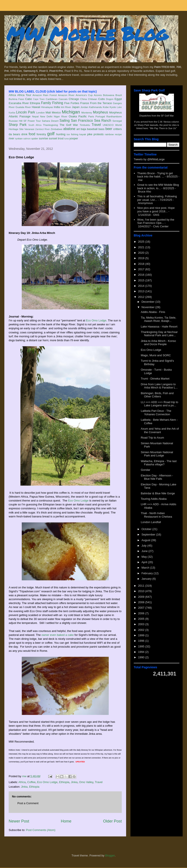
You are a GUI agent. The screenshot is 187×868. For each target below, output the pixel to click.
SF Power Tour (32, 121)
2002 (142, 630)
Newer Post (19, 821)
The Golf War (69, 125)
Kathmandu (95, 107)
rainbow (109, 134)
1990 (142, 657)
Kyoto (113, 107)
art (78, 129)
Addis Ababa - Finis (153, 312)
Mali (48, 112)
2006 (142, 613)
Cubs (102, 99)
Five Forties (72, 103)
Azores (98, 95)
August (146, 540)
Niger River (61, 116)
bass (101, 129)
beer (109, 129)
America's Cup (84, 95)
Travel (96, 125)
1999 (142, 635)
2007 (142, 608)
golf (51, 134)
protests (99, 134)
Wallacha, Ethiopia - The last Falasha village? (159, 463)
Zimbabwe (57, 129)
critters (118, 129)
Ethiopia (35, 103)
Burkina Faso (16, 99)
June (145, 551)
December (149, 302)
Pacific (83, 116)
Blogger (110, 855)
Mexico (56, 112)
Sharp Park (18, 125)
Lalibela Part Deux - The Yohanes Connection (156, 413)
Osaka (73, 116)
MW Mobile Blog (87, 33)
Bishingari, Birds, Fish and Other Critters (157, 395)
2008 (142, 602)
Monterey (87, 112)
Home (66, 821)
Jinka (74, 782)
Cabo (29, 99)
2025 (142, 242)
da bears (14, 134)
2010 (142, 591)
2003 (142, 624)
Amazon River (66, 95)
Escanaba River (19, 103)
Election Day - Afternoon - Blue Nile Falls (157, 477)
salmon (27, 139)
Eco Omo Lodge (96, 320)
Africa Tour (24, 95)
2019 (142, 258)
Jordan (84, 107)
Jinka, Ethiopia (30, 787)
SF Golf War (167, 116)
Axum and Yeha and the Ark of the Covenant (160, 430)
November (149, 307)
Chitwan (92, 99)
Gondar (145, 470)
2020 (142, 253)
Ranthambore (114, 116)
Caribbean (52, 99)
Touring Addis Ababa (154, 499)
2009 (142, 597)
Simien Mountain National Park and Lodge (157, 454)
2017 (142, 269)
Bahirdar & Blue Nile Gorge (158, 493)
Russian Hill (16, 121)
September (149, 534)
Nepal (35, 116)
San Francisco (82, 121)
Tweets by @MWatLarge (149, 159)
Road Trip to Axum (152, 438)
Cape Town (39, 99)
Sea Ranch (103, 121)
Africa (12, 95)
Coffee (31, 782)
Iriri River (66, 107)
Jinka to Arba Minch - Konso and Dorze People (158, 343)
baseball (92, 129)
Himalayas (47, 107)
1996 (142, 641)
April (145, 562)
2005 (142, 619)
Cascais (63, 99)
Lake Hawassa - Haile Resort (159, 327)
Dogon (110, 99)
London (40, 112)
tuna (67, 139)
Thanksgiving (51, 125)
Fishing (58, 103)
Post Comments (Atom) (41, 830)
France (85, 103)
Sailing (65, 121)
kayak (83, 134)
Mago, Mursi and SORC (156, 355)
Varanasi (29, 129)
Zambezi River (43, 129)
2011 (142, 586)
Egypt (118, 99)
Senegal (117, 121)
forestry (41, 134)
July (144, 546)
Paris (91, 116)
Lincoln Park (26, 112)
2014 (142, 286)
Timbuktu (85, 125)
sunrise (43, 138)
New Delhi (46, 116)
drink (24, 134)
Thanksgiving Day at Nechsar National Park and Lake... (159, 334)
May (145, 557)
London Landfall (151, 522)
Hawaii (36, 107)
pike (90, 134)
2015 (142, 280)
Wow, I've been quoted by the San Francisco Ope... (156, 221)
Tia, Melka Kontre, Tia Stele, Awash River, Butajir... (158, 319)
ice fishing (72, 134)
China (84, 99)
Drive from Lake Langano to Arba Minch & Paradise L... (159, 386)
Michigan (71, 112)
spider (35, 138)
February (148, 573)
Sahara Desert (50, 121)
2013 (142, 291)
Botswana (109, 95)
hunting (61, 134)
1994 (142, 652)
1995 (142, 646)
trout (61, 138)
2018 (142, 264)
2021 (142, 247)
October (147, 529)
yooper (74, 138)
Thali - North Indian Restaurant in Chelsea (156, 515)
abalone (69, 129)
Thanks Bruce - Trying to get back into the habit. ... (155, 175)
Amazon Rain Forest (45, 95)
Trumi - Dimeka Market (155, 379)
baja (83, 129)
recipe (118, 134)
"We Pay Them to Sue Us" (163, 128)
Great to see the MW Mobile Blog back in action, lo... (158, 187)
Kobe (106, 107)
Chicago (74, 99)
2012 (142, 297)
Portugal (100, 116)
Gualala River (23, 107)
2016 (142, 275)
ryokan (19, 138)
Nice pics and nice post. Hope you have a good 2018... (156, 210)
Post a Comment (28, 803)
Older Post (112, 821)
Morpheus (100, 112)
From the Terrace (101, 103)
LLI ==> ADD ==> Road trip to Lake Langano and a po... (159, 404)
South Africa (35, 125)
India (57, 107)
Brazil (119, 95)
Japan (76, 107)
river (11, 138)
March (146, 568)
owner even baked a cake (58, 635)
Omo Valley (86, 782)
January (147, 579)
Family (46, 103)
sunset (53, 138)
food (32, 134)
